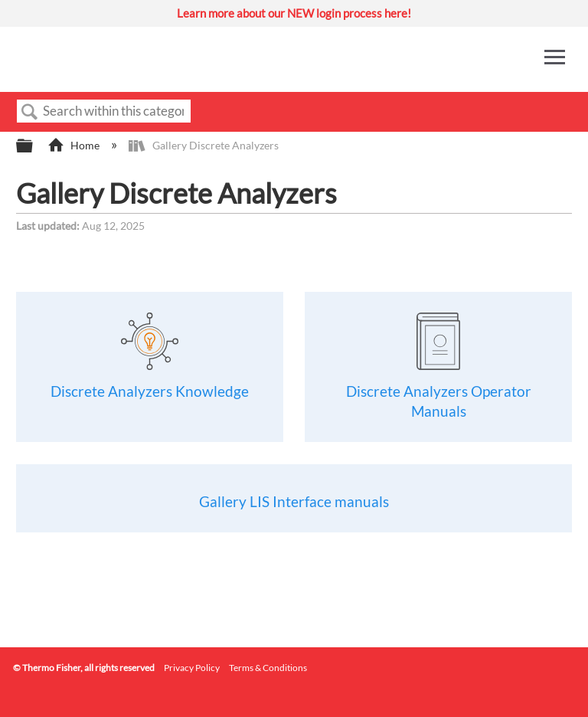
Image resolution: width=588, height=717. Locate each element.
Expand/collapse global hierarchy (34, 146)
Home (75, 145)
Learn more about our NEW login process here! (294, 13)
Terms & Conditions (268, 668)
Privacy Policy (192, 668)
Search (30, 112)
